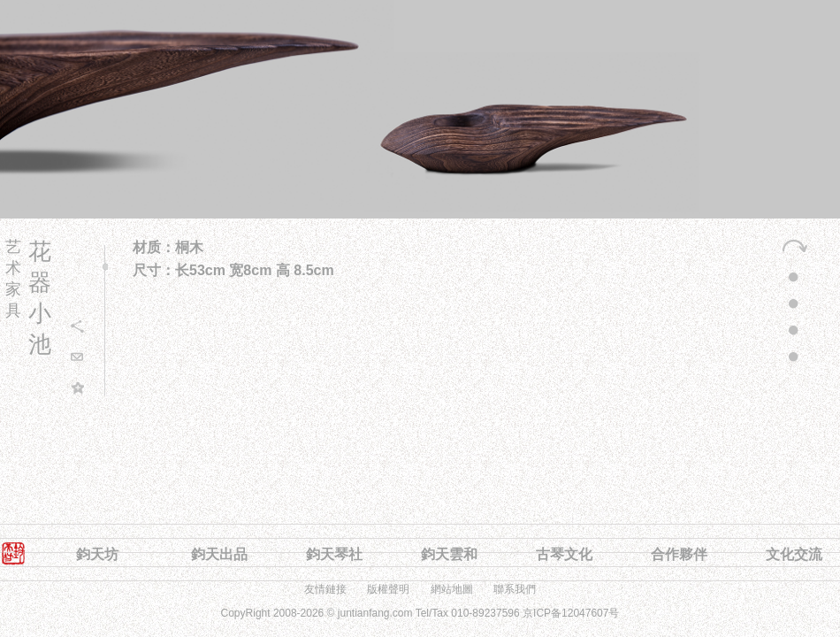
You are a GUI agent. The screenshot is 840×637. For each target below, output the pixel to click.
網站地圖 (452, 589)
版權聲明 (388, 589)
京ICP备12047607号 (571, 613)
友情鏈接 (325, 589)
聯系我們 (515, 589)
